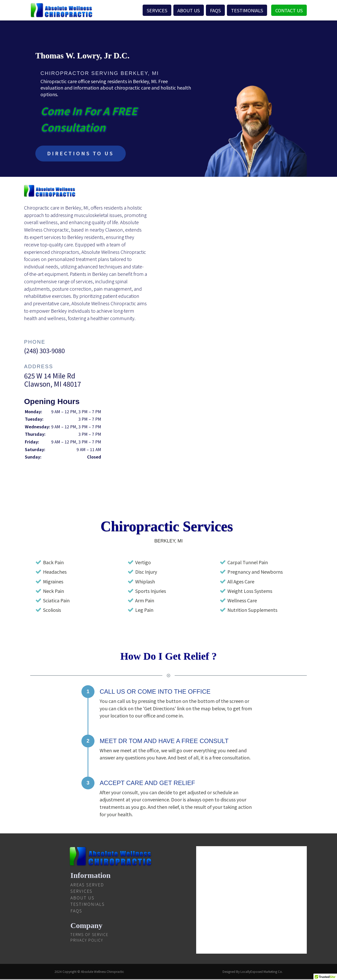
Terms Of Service (89, 935)
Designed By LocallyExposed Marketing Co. (253, 972)
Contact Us (289, 10)
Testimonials (247, 10)
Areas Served (87, 885)
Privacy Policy (87, 941)
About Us (189, 10)
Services (157, 10)
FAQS (215, 10)
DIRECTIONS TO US (82, 154)
